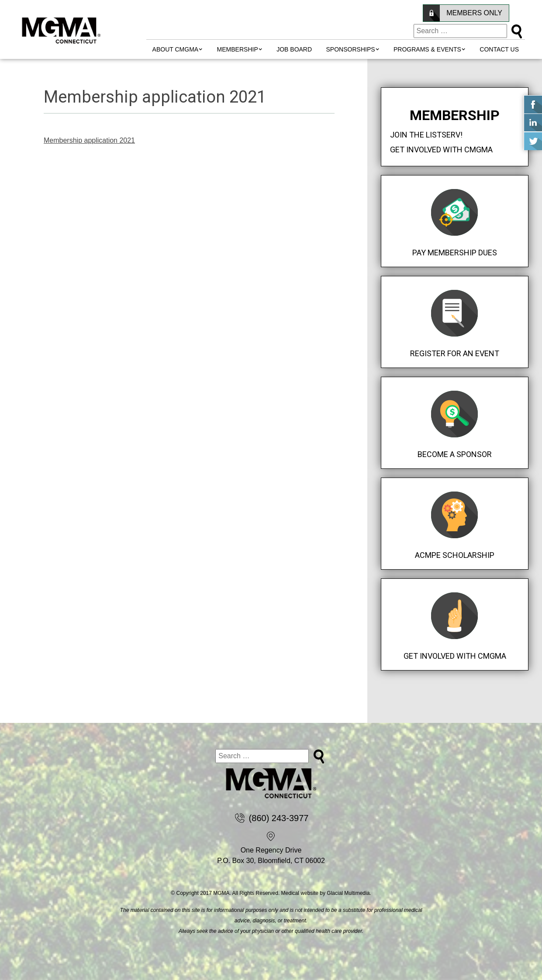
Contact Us (499, 49)
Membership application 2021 (89, 140)
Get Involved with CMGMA (441, 150)
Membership (455, 115)
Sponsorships (351, 49)
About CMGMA (176, 49)
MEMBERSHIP (238, 49)
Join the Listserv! (426, 135)
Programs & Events (427, 49)
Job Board (294, 49)
